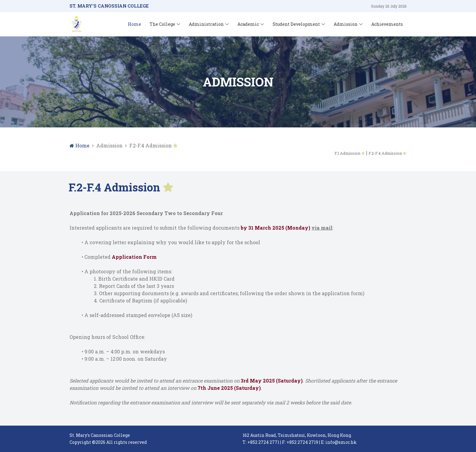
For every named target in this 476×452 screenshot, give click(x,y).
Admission (346, 24)
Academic (248, 24)
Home (134, 24)
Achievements (387, 24)
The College (162, 24)
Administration (206, 24)
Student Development (296, 24)
